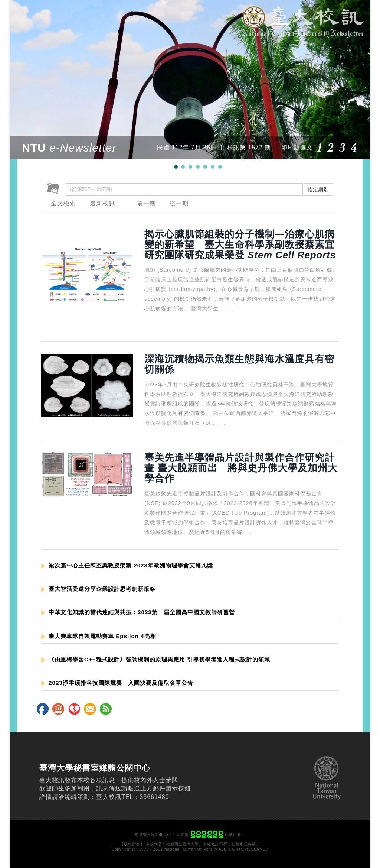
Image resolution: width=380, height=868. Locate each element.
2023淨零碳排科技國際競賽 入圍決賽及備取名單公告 (117, 683)
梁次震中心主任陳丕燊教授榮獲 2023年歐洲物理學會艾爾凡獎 (127, 566)
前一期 (146, 203)
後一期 (179, 203)
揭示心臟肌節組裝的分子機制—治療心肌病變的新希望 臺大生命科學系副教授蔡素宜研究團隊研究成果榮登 (240, 244)
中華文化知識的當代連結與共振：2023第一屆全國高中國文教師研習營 (138, 612)
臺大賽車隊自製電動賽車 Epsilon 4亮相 (99, 636)
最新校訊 (102, 203)
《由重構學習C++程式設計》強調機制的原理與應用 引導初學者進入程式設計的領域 (156, 660)
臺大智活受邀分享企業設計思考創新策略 (98, 589)
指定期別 (318, 190)
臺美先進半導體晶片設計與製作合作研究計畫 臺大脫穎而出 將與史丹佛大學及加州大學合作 (241, 468)
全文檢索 (63, 203)
